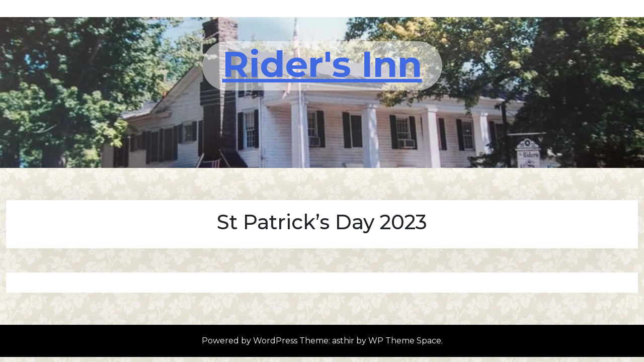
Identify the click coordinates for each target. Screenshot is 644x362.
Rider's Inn (322, 64)
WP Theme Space (405, 341)
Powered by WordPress (251, 341)
